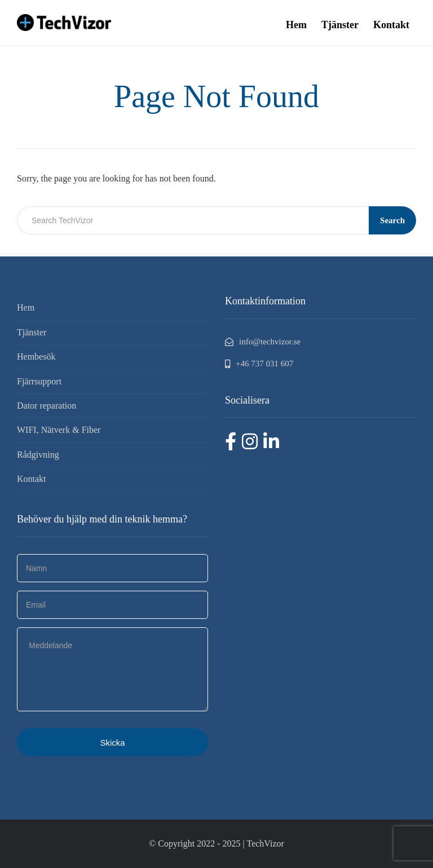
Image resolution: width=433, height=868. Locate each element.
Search (392, 220)
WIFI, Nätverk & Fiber (59, 430)
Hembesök (36, 356)
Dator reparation (47, 406)
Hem (296, 25)
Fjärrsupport (39, 381)
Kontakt (391, 25)
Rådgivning (38, 455)
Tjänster (340, 25)
